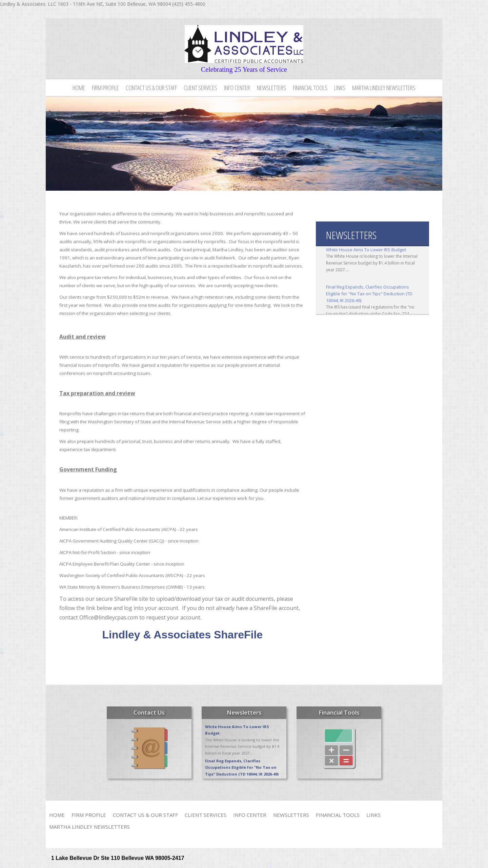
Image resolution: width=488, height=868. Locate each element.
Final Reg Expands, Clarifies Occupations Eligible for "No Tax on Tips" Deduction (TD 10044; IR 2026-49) (369, 294)
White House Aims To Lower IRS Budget (366, 250)
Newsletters (271, 88)
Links (340, 88)
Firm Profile (105, 88)
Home (79, 88)
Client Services (200, 88)
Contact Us (149, 712)
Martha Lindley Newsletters (384, 88)
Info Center (237, 88)
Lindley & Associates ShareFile (183, 635)
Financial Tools (310, 88)
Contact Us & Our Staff (151, 88)
